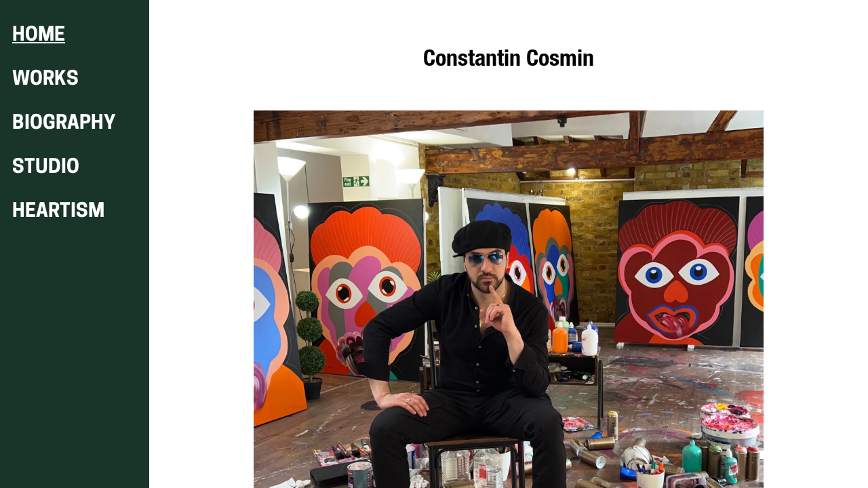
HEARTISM (58, 212)
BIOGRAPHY (64, 124)
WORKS (45, 80)
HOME (39, 36)
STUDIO (46, 168)
